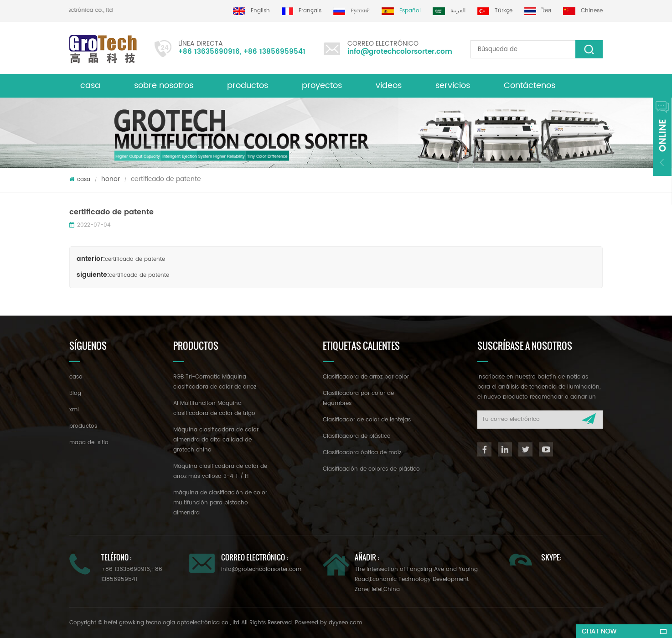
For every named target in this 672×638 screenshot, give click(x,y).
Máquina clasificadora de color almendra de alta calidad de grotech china (216, 440)
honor (111, 179)
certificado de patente (135, 259)
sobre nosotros (164, 86)
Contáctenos (530, 86)
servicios (453, 86)
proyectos (322, 86)
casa (90, 86)
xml (74, 410)
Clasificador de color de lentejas (367, 420)
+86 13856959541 (274, 52)
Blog (75, 393)
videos (389, 86)
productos (248, 86)
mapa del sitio (89, 443)
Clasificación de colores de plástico (371, 469)
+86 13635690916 (209, 52)
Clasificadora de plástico (357, 436)
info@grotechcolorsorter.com (400, 52)
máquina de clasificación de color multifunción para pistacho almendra (220, 503)
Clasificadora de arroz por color (366, 377)
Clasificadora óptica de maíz (362, 453)
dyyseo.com (345, 623)
